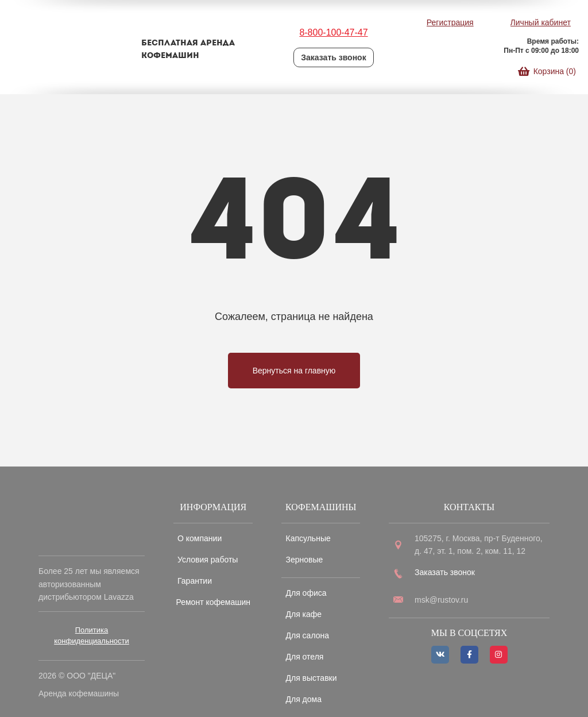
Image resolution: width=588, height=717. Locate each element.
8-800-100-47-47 (333, 32)
